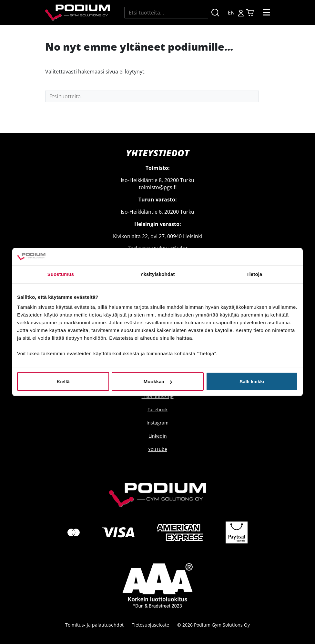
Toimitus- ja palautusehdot (94, 625)
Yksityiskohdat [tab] (157, 274)
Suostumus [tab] (61, 274)
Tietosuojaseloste (150, 625)
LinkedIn (158, 436)
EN (231, 13)
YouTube (158, 449)
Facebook (157, 410)
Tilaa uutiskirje (158, 396)
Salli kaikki (252, 381)
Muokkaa (158, 381)
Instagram (157, 423)
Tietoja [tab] (254, 274)
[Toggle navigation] (266, 13)
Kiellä (63, 381)
